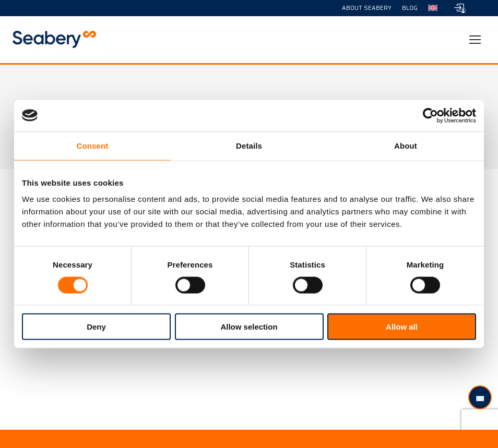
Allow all (402, 327)
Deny (96, 327)
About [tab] (406, 145)
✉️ (480, 398)
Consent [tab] (93, 145)
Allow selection (249, 327)
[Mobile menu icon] (475, 40)
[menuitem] (433, 8)
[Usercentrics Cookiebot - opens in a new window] (430, 115)
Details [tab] (249, 145)
